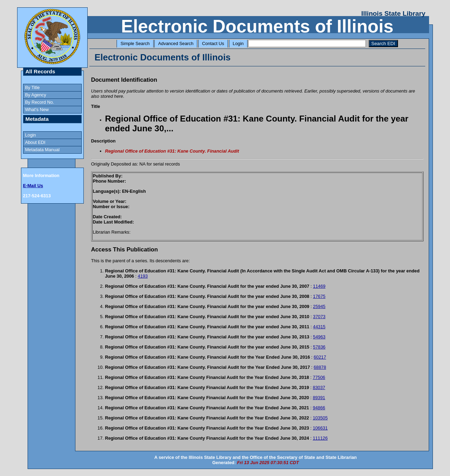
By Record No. (40, 102)
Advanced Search (176, 43)
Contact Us (213, 43)
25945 (319, 306)
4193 (143, 276)
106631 (320, 428)
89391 (319, 398)
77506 (319, 377)
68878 (320, 367)
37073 (319, 317)
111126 (320, 438)
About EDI (35, 142)
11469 (319, 286)
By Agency (36, 95)
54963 (319, 337)
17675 (319, 296)
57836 (319, 347)
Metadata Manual (42, 150)
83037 (319, 387)
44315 (319, 327)
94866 (319, 408)
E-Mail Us (33, 186)
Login (238, 43)
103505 (320, 418)
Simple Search (135, 43)
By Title (32, 87)
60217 (320, 357)
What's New (37, 109)
